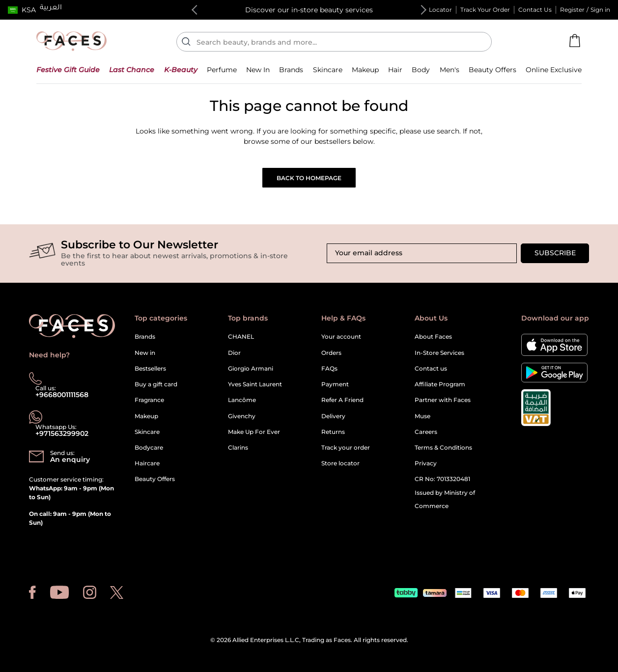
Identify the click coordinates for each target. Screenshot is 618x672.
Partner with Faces (443, 400)
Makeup (146, 416)
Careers (426, 432)
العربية (51, 8)
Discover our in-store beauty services (309, 10)
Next (421, 10)
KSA (29, 10)
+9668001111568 (62, 395)
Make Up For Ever (254, 432)
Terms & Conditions (443, 447)
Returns (333, 432)
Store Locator (432, 10)
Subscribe (555, 253)
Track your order (346, 447)
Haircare (147, 463)
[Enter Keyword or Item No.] (338, 42)
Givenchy (242, 416)
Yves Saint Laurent (255, 384)
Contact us (431, 368)
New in (145, 353)
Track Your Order (485, 10)
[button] (22, 10)
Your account (341, 336)
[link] (291, 69)
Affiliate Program (440, 384)
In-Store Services (439, 353)
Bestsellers (150, 368)
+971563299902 (62, 433)
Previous (197, 10)
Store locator (340, 463)
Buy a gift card (156, 384)
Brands (145, 336)
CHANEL (241, 336)
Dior (234, 353)
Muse (422, 416)
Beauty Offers (155, 479)
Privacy (426, 463)
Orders (331, 353)
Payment (335, 384)
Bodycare (149, 447)
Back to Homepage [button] (309, 178)
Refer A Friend (342, 400)
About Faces (433, 336)
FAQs (329, 368)
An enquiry (70, 459)
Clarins (238, 447)
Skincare (147, 432)
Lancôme (242, 400)
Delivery (333, 416)
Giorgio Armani (251, 368)
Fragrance (149, 400)
